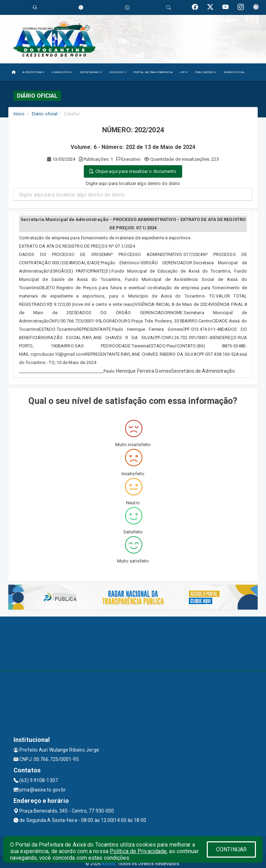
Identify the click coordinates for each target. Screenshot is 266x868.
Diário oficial (45, 114)
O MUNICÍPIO (62, 72)
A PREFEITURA (34, 72)
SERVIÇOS (118, 72)
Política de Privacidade (138, 851)
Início (19, 114)
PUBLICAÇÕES (206, 72)
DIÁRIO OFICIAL (234, 72)
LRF (184, 72)
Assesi (109, 864)
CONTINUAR (231, 849)
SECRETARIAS (91, 72)
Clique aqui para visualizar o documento (133, 171)
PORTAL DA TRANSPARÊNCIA (153, 72)
